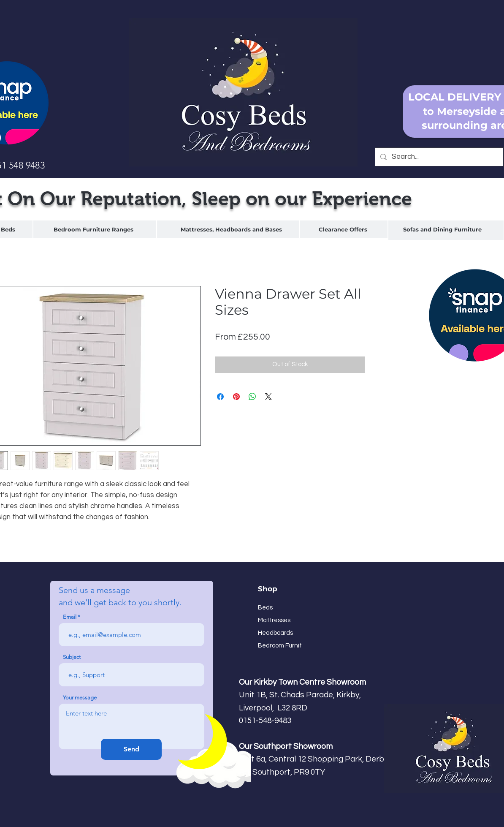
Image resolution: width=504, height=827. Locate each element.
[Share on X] (268, 397)
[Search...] (439, 157)
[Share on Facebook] (220, 397)
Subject (72, 657)
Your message (80, 698)
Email (70, 617)
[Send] (131, 749)
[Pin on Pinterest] (236, 397)
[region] (95, 230)
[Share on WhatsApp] (252, 397)
